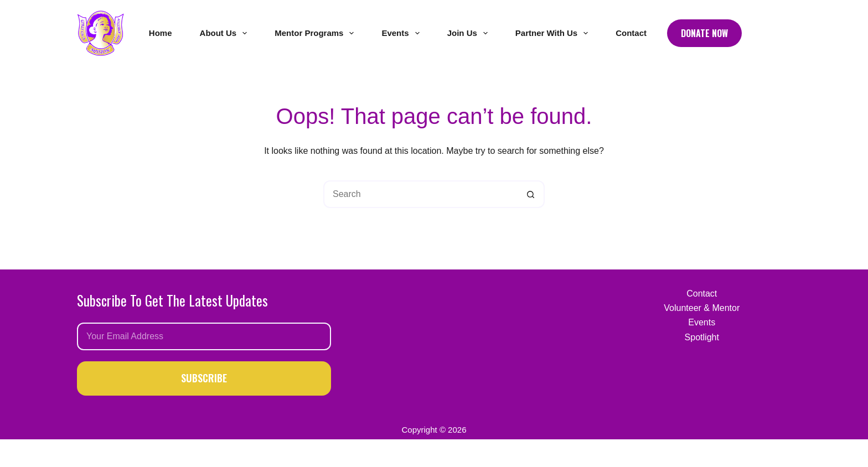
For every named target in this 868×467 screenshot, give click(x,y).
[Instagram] (772, 33)
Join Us (470, 33)
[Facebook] (759, 33)
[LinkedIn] (785, 33)
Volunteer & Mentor (702, 308)
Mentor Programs (316, 33)
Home (161, 33)
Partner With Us (554, 33)
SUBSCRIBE (204, 378)
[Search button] (531, 194)
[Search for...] (420, 194)
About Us (226, 33)
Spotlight (702, 337)
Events (402, 33)
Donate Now (704, 33)
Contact (631, 33)
